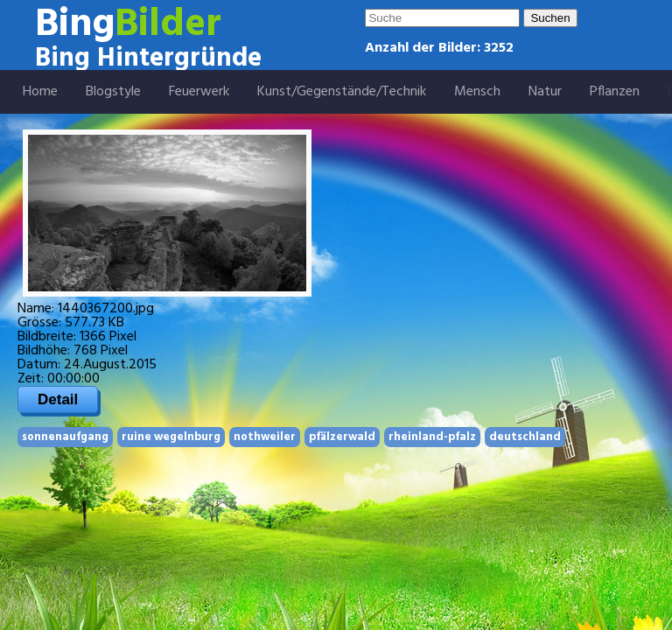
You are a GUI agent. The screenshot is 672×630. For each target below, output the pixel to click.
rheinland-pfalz (432, 437)
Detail (58, 399)
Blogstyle (113, 92)
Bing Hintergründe (148, 59)
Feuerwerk (199, 92)
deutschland (525, 437)
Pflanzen (615, 92)
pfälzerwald (342, 437)
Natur (545, 92)
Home (40, 92)
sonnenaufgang (65, 437)
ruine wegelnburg (171, 437)
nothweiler (265, 437)
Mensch (477, 92)
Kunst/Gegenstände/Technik (342, 92)
